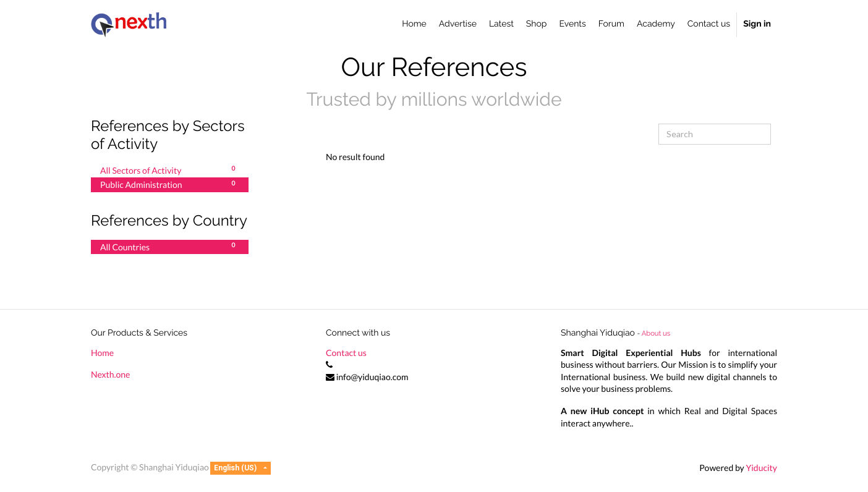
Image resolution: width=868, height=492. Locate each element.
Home (102, 353)
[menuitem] (414, 25)
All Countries (170, 247)
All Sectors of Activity (170, 170)
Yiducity (761, 468)
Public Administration (170, 184)
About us (656, 333)
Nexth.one (110, 374)
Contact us (346, 353)
